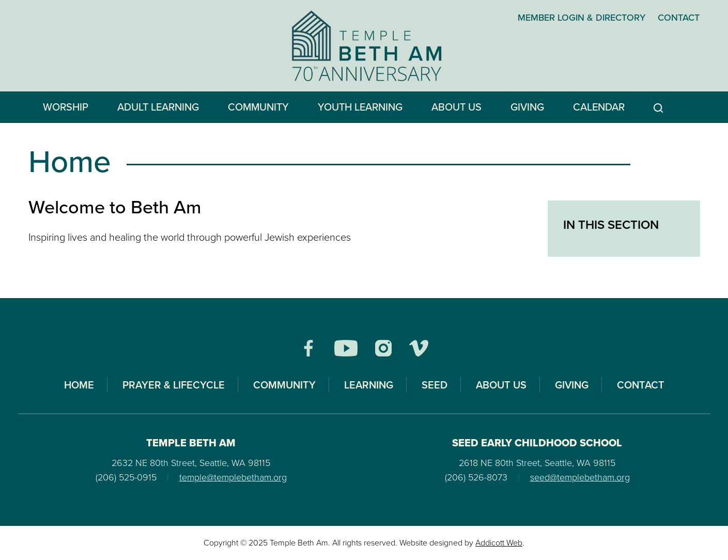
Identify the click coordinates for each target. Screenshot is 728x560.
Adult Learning (158, 107)
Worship (66, 107)
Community (258, 107)
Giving (527, 107)
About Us (456, 107)
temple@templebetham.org (233, 477)
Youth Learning (360, 107)
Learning (369, 385)
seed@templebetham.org (580, 477)
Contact (679, 18)
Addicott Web (499, 543)
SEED (435, 385)
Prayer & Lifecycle (174, 385)
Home (79, 385)
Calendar (599, 107)
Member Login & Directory (582, 18)
